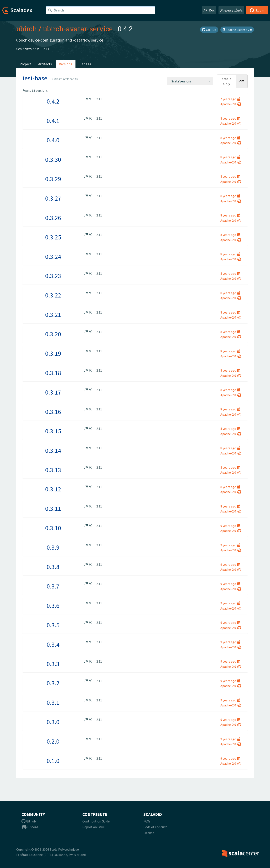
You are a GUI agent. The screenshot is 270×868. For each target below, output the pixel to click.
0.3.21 (53, 315)
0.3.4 (53, 644)
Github (29, 821)
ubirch (27, 29)
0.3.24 (53, 257)
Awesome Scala (231, 10)
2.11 (46, 49)
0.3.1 (53, 702)
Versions (66, 64)
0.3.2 (53, 683)
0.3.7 (53, 586)
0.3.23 (53, 276)
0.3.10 (53, 528)
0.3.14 (53, 450)
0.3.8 (53, 567)
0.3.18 (53, 373)
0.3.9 (53, 547)
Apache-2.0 (231, 104)
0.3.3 (53, 664)
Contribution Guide (96, 821)
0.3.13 (53, 470)
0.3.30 (53, 159)
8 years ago (230, 118)
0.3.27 (53, 198)
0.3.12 (53, 489)
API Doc (209, 10)
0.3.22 (53, 295)
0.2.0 (53, 741)
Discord (30, 827)
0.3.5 (53, 625)
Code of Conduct (155, 827)
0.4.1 (53, 121)
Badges (85, 64)
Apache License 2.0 (237, 30)
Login (257, 10)
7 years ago (230, 99)
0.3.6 (53, 606)
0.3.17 (53, 392)
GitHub (209, 30)
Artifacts (45, 64)
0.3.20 (53, 334)
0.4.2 (53, 101)
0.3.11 (53, 509)
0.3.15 (53, 431)
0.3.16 (53, 412)
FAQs (147, 821)
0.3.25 (53, 237)
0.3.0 (53, 722)
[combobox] (190, 81)
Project (25, 64)
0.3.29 (53, 179)
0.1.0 (53, 761)
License (149, 833)
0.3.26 (53, 218)
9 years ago (230, 526)
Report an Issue (94, 827)
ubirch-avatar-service (78, 29)
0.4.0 (53, 140)
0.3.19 (53, 353)
